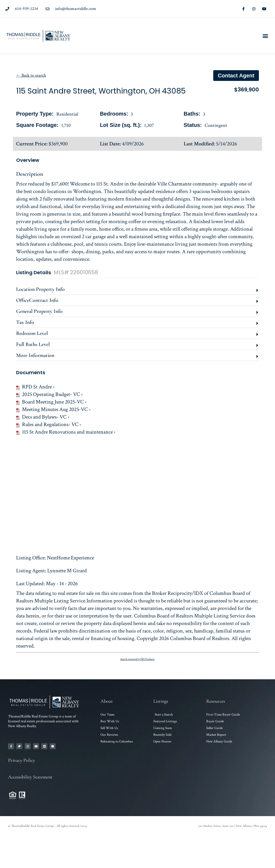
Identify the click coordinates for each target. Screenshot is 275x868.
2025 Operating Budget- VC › (49, 394)
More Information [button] (35, 355)
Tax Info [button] (25, 322)
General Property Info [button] (39, 311)
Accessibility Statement (30, 777)
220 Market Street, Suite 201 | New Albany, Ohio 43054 (233, 826)
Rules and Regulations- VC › (49, 424)
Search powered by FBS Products (137, 659)
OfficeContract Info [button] (37, 300)
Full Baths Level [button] (33, 344)
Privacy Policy (22, 760)
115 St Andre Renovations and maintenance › (66, 432)
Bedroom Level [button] (32, 333)
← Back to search (31, 75)
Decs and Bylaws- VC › (43, 417)
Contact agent (236, 76)
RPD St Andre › (35, 387)
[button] (265, 36)
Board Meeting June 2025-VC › (51, 402)
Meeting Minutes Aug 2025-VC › (53, 409)
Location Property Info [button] (40, 289)
